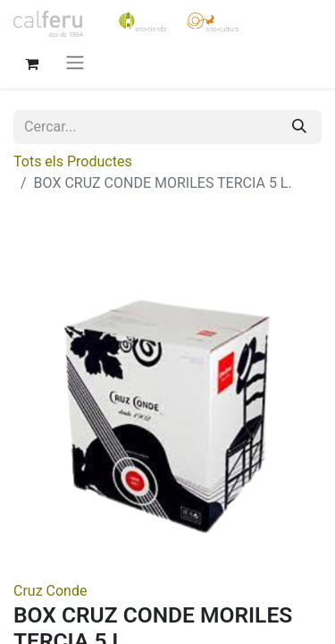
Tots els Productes (73, 161)
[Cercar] (299, 127)
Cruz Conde (50, 591)
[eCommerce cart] (31, 62)
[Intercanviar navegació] (75, 62)
